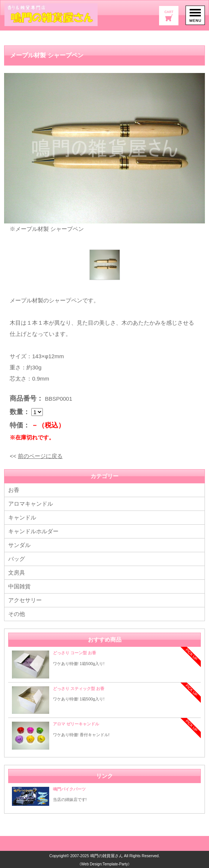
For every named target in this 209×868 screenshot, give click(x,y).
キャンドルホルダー (33, 531)
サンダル (19, 545)
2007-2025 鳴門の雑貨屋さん (96, 856)
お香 (14, 490)
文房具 (17, 573)
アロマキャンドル (31, 504)
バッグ (17, 559)
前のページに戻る (40, 456)
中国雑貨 (19, 586)
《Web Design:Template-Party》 (104, 864)
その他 (17, 614)
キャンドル (22, 517)
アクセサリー (25, 600)
